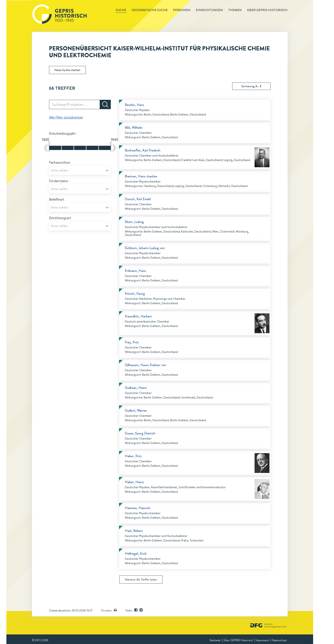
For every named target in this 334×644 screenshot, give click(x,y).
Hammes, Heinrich (138, 508)
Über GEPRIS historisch (267, 10)
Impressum (262, 640)
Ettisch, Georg (135, 293)
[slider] (47, 148)
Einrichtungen (209, 10)
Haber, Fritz (133, 456)
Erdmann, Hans (135, 271)
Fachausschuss (60, 162)
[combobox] (80, 170)
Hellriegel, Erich (136, 553)
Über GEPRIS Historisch (238, 640)
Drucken (109, 610)
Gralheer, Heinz (136, 388)
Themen (235, 10)
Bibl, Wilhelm (134, 128)
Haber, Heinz (134, 482)
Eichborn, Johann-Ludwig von (145, 248)
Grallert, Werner (136, 411)
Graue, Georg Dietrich (140, 433)
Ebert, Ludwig (134, 222)
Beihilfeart (57, 199)
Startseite (215, 640)
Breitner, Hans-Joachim (141, 176)
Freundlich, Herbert (138, 316)
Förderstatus (59, 181)
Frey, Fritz (132, 342)
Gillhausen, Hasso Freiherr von (145, 365)
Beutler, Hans (134, 105)
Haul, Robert (134, 531)
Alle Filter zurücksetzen (66, 117)
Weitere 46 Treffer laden (141, 580)
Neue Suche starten (67, 70)
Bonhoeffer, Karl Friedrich (143, 150)
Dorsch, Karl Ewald (138, 199)
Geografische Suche (150, 10)
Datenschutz (279, 640)
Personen (182, 10)
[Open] (107, 170)
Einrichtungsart (60, 218)
